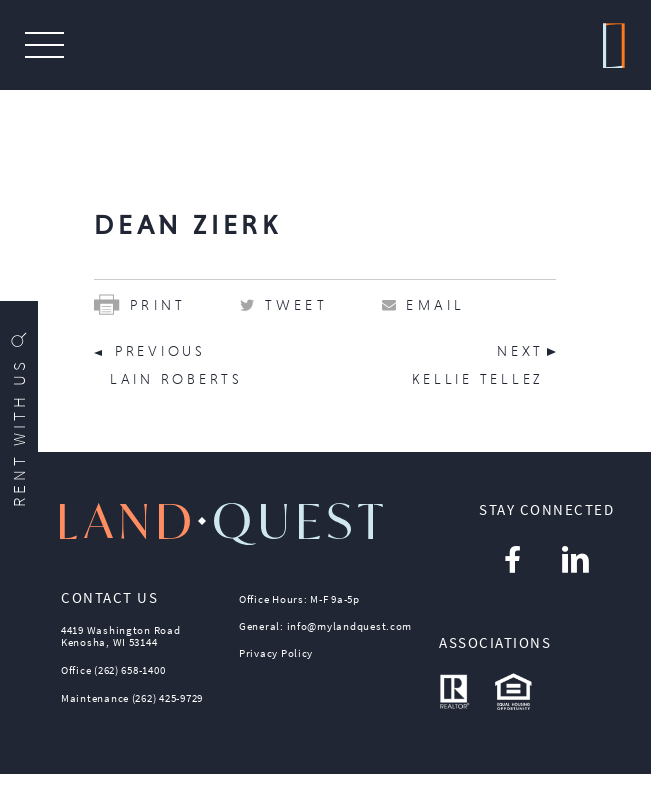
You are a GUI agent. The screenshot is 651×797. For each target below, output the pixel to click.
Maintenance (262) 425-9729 (132, 698)
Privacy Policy (276, 653)
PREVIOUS (160, 351)
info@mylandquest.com (350, 626)
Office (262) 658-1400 (113, 670)
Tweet (296, 305)
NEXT (520, 351)
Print (140, 305)
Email (435, 305)
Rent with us (19, 417)
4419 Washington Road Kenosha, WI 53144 (121, 636)
